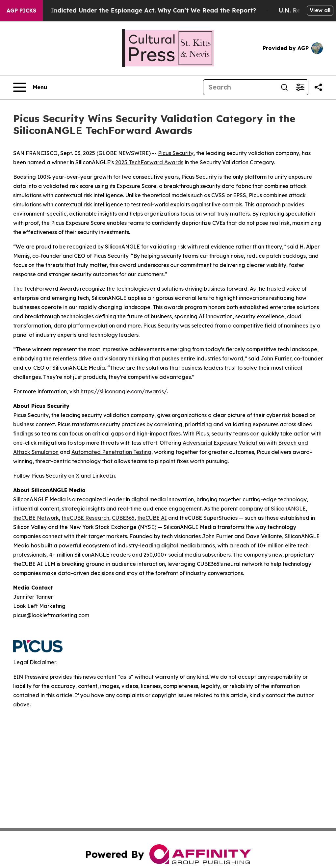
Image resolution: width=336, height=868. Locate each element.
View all (320, 10)
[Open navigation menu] (30, 87)
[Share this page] (318, 87)
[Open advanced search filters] (300, 87)
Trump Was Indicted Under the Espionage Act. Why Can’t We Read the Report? (141, 10)
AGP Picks (21, 11)
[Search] (240, 87)
